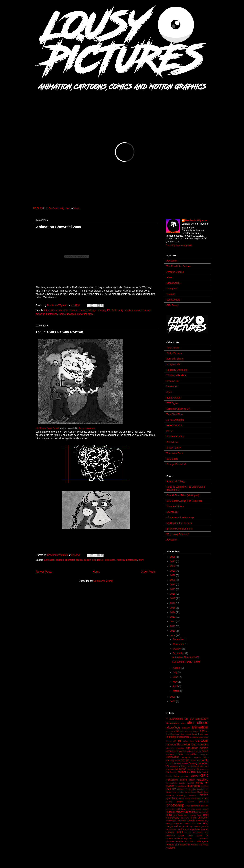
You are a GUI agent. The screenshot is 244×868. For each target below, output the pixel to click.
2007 (173, 701)
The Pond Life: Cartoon (179, 266)
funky (120, 310)
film (188, 772)
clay (186, 751)
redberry (171, 812)
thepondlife (198, 832)
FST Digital (172, 403)
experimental (193, 769)
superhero (195, 829)
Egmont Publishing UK (178, 409)
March (176, 691)
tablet (180, 832)
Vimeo (77, 208)
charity (170, 751)
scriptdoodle (173, 818)
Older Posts (148, 572)
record (205, 809)
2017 (173, 598)
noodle (205, 799)
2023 (173, 571)
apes (173, 731)
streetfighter (171, 829)
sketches (200, 821)
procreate (170, 809)
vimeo (170, 845)
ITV (174, 789)
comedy (198, 751)
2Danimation (176, 719)
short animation (199, 818)
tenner (188, 832)
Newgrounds (173, 364)
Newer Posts (44, 572)
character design (88, 310)
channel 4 (203, 745)
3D (186, 719)
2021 (173, 580)
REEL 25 (38, 208)
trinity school (195, 835)
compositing (173, 757)
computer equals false (195, 757)
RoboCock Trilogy (176, 481)
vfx (186, 841)
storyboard (172, 826)
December (179, 639)
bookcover (203, 734)
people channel (186, 802)
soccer (187, 824)
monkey (129, 310)
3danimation (173, 723)
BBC (202, 731)
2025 (173, 561)
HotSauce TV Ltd (175, 436)
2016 (173, 603)
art (177, 731)
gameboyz (185, 776)
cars (192, 741)
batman (196, 731)
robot (61, 314)
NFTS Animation (175, 420)
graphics (203, 780)
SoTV (169, 431)
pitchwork (196, 806)
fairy (176, 772)
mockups (170, 795)
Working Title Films (176, 375)
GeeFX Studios (174, 425)
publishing (181, 809)
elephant (204, 766)
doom (169, 763)
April (176, 686)
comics (170, 754)
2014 (173, 612)
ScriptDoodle (173, 300)
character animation (175, 748)
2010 (173, 631)
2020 (173, 584)
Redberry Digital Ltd (177, 370)
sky (207, 821)
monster (138, 310)
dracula (185, 763)
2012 (173, 622)
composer (204, 754)
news (194, 799)
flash (114, 310)
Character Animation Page (180, 517)
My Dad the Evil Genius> (179, 523)
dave (177, 760)
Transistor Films (175, 453)
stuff (180, 829)
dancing (102, 310)
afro (183, 723)
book (194, 734)
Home (96, 572)
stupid (186, 829)
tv (207, 835)
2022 (173, 575)
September (179, 653)
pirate (188, 806)
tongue (181, 835)
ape (168, 731)
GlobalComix (173, 283)
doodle (205, 760)
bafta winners (186, 731)
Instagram (172, 288)
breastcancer (183, 737)
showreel (82, 314)
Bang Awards (173, 398)
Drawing (193, 763)
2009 (173, 635)
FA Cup (170, 772)
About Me (171, 540)
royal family (178, 815)
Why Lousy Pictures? (178, 534)
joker (194, 789)
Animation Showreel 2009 (59, 227)
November (179, 644)
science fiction (196, 815)
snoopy (169, 824)
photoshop (52, 314)
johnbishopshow (184, 789)
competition (191, 754)
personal (204, 802)
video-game (202, 841)
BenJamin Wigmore (59, 208)
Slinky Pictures (174, 353)
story (90, 314)
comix (180, 754)
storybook (184, 826)
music (181, 799)
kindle (169, 792)
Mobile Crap (203, 792)
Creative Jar (173, 381)
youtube (171, 848)
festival (182, 772)
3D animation (199, 719)
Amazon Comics (175, 272)
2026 (173, 557)
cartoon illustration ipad (181, 745)
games (195, 776)
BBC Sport (172, 459)
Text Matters (173, 348)
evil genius (98, 560)
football (205, 772)
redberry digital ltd (185, 812)
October (177, 649)
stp (191, 826)
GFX (204, 776)
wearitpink (185, 845)
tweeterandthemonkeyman (179, 839)
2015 (173, 608)
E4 (109, 310)
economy (174, 766)
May (175, 682)
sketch (191, 821)
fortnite (169, 776)
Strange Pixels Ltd (176, 464)
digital (193, 760)
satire (186, 815)
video (192, 841)
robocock (204, 812)
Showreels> (173, 512)
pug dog (191, 809)
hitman (178, 786)
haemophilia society (176, 783)
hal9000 (190, 783)
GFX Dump (172, 305)
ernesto (170, 769)
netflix (188, 799)
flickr (199, 772)
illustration (110, 560)
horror (184, 786)
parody (169, 802)
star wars (197, 824)
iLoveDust (172, 386)
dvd (200, 763)
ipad (169, 789)
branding (171, 737)
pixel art (205, 806)
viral (177, 845)
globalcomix (172, 780)
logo (174, 792)
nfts (199, 799)
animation (63, 310)
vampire (180, 841)
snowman (179, 824)
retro (198, 812)
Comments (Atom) (103, 581)
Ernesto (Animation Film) (179, 529)
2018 (173, 594)
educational (193, 766)
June (176, 677)
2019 (173, 589)
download (176, 763)
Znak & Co (172, 442)
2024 (173, 566)
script (206, 815)
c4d (180, 741)
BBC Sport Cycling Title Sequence (184, 501)
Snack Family (174, 448)
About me (171, 261)
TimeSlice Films (175, 414)
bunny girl (171, 741)
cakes (186, 741)
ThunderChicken (175, 506)
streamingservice (201, 826)
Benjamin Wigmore (87, 428)
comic (205, 751)
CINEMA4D (179, 751)
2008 (173, 697)
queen (199, 809)
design (87, 560)
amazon (186, 728)
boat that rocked (183, 734)
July (175, 672)
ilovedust (204, 786)
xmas (206, 845)
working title (196, 845)
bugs (206, 737)
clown (191, 751)
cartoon (73, 310)
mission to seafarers (187, 792)
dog (198, 760)
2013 (173, 617)
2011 (173, 626)
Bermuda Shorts (175, 359)
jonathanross (203, 789)
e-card (205, 763)
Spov (169, 392)
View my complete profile (180, 245)
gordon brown (188, 780)
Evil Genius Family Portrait (60, 332)
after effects (50, 310)
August (177, 668)
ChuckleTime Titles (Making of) (183, 495)
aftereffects (173, 728)
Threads (171, 294)
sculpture (185, 818)
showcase (71, 314)
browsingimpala (197, 737)
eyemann (204, 769)
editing (183, 766)
